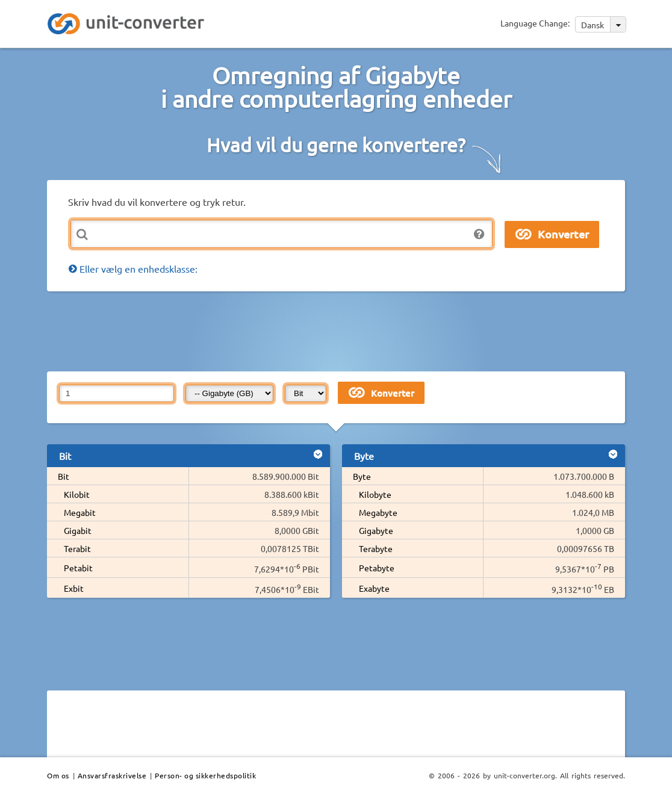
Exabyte (374, 588)
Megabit (80, 512)
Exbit (74, 588)
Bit (64, 476)
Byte (362, 476)
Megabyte (378, 512)
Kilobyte (375, 494)
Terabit (77, 548)
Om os (58, 775)
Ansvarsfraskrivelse (112, 775)
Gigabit (78, 530)
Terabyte (376, 548)
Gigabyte (376, 530)
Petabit (78, 568)
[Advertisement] (339, 330)
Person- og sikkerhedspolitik (205, 775)
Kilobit (77, 494)
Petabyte (377, 568)
